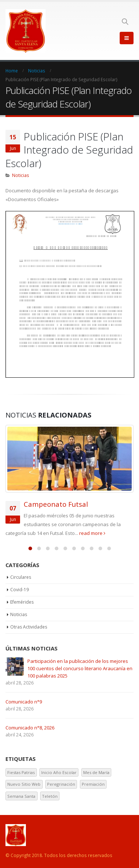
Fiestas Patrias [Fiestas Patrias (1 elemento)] (21, 772)
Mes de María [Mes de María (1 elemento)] (96, 772)
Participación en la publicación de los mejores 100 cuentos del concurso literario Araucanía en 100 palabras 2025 (80, 668)
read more (92, 533)
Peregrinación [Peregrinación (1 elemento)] (61, 784)
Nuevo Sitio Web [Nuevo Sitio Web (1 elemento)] (24, 784)
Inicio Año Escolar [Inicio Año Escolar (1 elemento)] (59, 772)
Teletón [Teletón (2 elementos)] (50, 796)
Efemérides (22, 602)
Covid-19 (20, 590)
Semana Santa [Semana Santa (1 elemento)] (21, 796)
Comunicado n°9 (24, 702)
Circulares (21, 577)
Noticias (21, 175)
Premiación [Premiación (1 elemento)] (93, 784)
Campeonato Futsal (56, 504)
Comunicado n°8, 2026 (30, 728)
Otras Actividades (29, 627)
